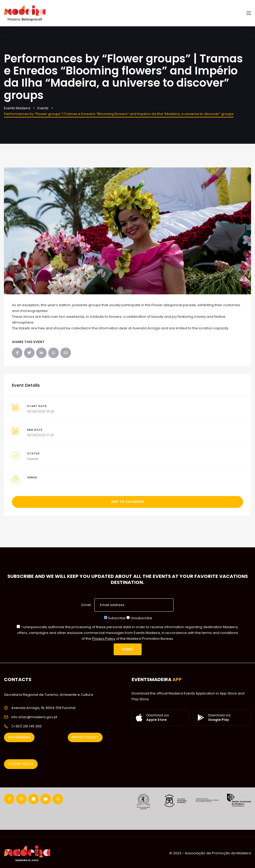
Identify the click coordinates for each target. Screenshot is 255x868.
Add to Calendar (128, 502)
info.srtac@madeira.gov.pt (34, 717)
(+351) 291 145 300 (27, 726)
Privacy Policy (104, 639)
